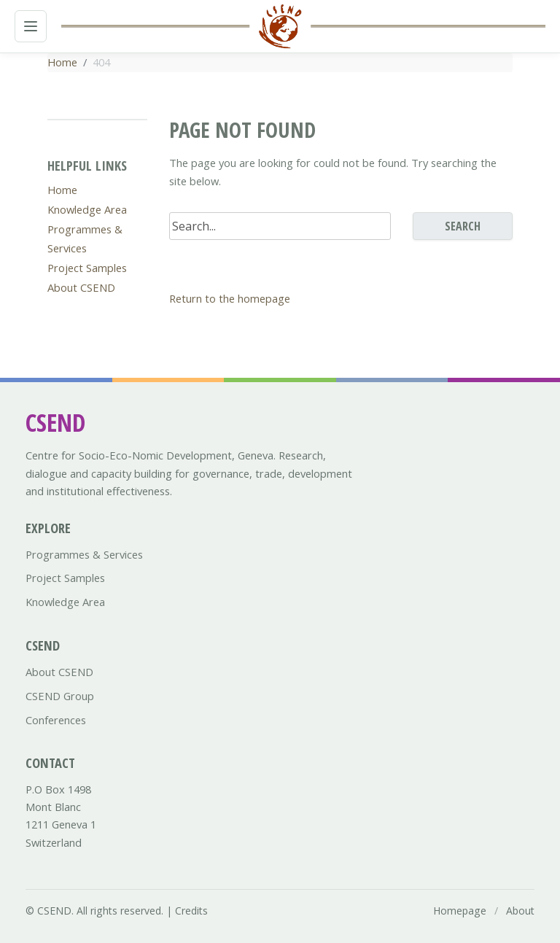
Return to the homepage (230, 298)
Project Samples (87, 268)
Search (463, 226)
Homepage (460, 911)
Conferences (56, 720)
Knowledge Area (87, 209)
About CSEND (81, 287)
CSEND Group (60, 696)
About (520, 911)
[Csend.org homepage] (280, 26)
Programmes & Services (84, 554)
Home (62, 62)
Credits (191, 911)
